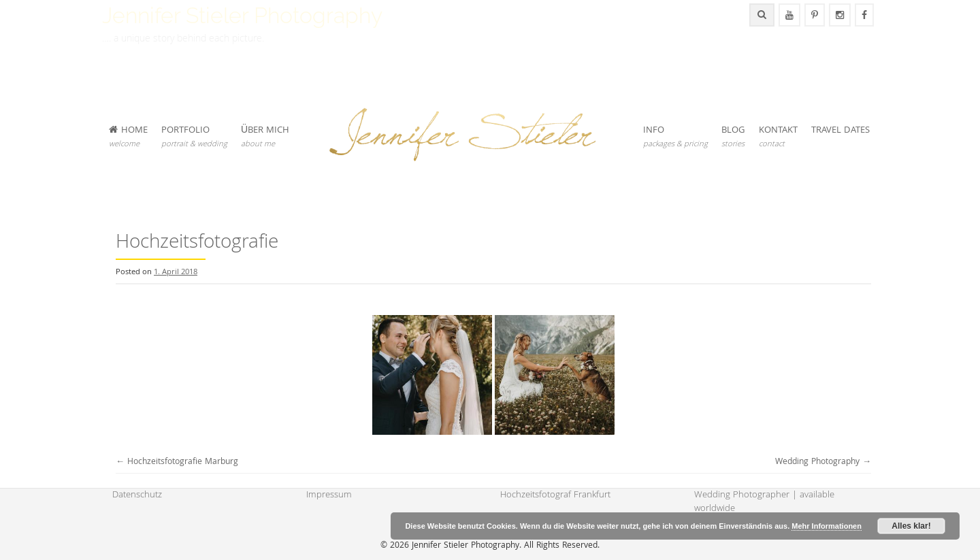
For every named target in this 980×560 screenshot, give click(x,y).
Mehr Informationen (827, 526)
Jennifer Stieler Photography (242, 15)
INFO (675, 137)
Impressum (329, 495)
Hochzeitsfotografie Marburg (177, 462)
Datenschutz (137, 495)
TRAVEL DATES (840, 131)
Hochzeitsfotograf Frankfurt (555, 495)
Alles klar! (911, 526)
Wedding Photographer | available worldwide (764, 502)
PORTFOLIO (194, 137)
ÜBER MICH (265, 137)
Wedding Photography (823, 462)
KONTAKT (778, 137)
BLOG (733, 137)
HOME (128, 137)
